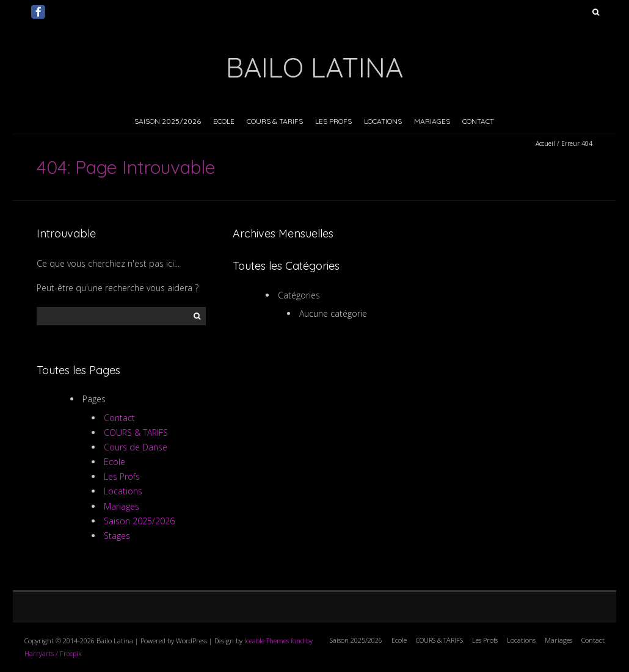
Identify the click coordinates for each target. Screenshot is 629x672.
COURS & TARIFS (275, 121)
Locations (383, 121)
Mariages (432, 121)
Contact (478, 121)
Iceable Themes (267, 641)
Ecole (224, 121)
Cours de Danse (136, 447)
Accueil (545, 143)
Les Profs (333, 121)
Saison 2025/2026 (168, 121)
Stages (117, 536)
